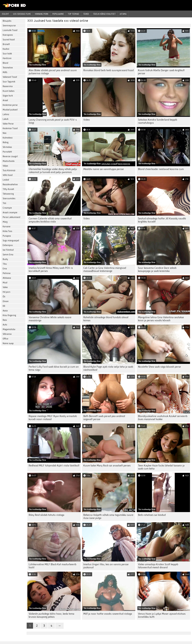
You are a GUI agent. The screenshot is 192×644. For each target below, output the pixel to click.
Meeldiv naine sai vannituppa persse (104, 169)
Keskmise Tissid (10, 128)
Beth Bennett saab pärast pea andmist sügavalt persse (104, 418)
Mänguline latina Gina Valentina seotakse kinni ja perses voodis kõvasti (161, 319)
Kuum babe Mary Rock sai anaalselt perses (107, 466)
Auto (5, 325)
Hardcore (7, 58)
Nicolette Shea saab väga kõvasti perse (159, 367)
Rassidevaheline (10, 184)
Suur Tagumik (9, 82)
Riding (6, 142)
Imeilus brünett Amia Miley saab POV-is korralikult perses (51, 269)
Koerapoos (8, 35)
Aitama (123, 14)
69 (4, 306)
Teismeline (8, 68)
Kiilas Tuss (7, 231)
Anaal (5, 100)
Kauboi (6, 49)
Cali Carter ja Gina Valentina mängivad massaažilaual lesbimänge (105, 269)
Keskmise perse (10, 105)
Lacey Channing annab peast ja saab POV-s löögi (53, 121)
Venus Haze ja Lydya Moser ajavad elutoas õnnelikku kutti (162, 615)
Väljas (5, 166)
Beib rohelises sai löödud (152, 515)
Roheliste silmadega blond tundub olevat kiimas (106, 319)
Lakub (6, 119)
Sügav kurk (8, 96)
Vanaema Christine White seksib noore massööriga (50, 319)
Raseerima (8, 86)
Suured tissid (9, 40)
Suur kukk (7, 54)
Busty (5, 259)
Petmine (7, 273)
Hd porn (6, 292)
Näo (5, 133)
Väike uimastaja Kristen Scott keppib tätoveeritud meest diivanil (158, 566)
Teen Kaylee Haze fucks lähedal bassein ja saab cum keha (161, 467)
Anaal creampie (10, 213)
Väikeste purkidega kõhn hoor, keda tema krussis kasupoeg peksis (51, 615)
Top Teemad (73, 14)
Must (5, 283)
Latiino (6, 114)
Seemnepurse (9, 26)
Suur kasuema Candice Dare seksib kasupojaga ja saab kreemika (157, 269)
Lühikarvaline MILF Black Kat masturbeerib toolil (52, 566)
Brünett (6, 44)
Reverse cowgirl (10, 156)
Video (87, 120)
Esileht (5, 14)
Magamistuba (9, 329)
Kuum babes (9, 91)
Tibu (5, 264)
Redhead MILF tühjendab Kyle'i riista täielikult (54, 466)
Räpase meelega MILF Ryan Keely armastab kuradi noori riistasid (53, 418)
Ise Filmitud (8, 250)
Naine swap (8, 343)
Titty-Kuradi (8, 189)
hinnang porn (42, 14)
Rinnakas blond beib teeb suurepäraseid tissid (108, 70)
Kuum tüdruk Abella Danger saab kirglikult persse (161, 72)
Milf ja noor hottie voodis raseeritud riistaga (108, 614)
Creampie (7, 208)
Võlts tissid (8, 175)
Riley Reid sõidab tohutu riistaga (46, 515)
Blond (5, 63)
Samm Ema (8, 255)
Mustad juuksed (10, 110)
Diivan (6, 301)
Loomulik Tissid (10, 30)
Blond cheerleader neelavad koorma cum (161, 169)
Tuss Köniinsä (9, 170)
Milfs (5, 72)
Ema (5, 269)
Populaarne (58, 14)
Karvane (7, 227)
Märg (5, 222)
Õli (4, 297)
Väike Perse (8, 124)
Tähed (86, 14)
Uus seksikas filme (22, 14)
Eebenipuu (8, 245)
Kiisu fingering (9, 315)
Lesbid (6, 180)
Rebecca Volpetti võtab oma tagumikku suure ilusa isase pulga (108, 516)
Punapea (7, 236)
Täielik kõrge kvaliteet (104, 14)
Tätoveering (8, 194)
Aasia (5, 311)
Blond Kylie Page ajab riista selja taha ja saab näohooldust (108, 368)
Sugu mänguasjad (11, 241)
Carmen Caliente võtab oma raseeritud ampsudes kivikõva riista (50, 220)
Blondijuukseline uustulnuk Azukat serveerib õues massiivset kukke (163, 418)
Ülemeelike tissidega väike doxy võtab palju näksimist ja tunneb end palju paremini (53, 171)
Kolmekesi (8, 138)
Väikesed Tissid (10, 77)
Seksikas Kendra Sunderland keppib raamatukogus (158, 121)
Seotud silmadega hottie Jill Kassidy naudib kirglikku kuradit (162, 220)
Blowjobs (7, 21)
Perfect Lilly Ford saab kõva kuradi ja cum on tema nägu (54, 368)
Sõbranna (7, 334)
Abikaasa (7, 278)
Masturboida (9, 161)
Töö (4, 203)
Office (5, 339)
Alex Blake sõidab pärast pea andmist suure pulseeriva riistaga (53, 72)
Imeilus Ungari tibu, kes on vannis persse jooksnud (106, 566)
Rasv (5, 320)
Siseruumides (9, 198)
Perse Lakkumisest (11, 217)
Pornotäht (7, 152)
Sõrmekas (7, 147)
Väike (5, 287)
